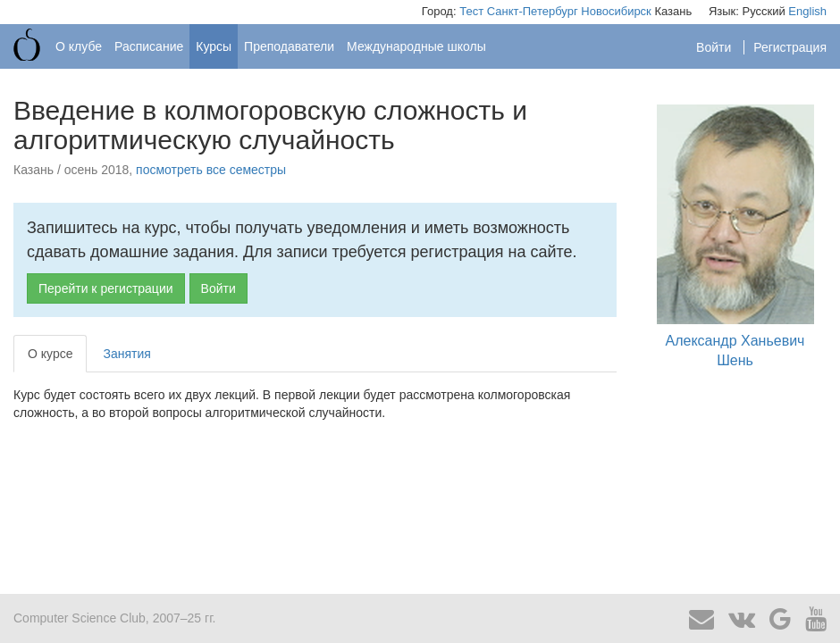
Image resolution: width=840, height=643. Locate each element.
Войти (715, 47)
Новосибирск (616, 11)
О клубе (79, 46)
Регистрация (790, 47)
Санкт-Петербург (533, 11)
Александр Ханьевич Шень (735, 236)
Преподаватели (289, 46)
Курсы (214, 46)
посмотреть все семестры (211, 170)
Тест (471, 11)
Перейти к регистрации (106, 288)
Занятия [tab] (126, 354)
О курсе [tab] (50, 354)
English (807, 11)
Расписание (149, 46)
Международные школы (416, 46)
